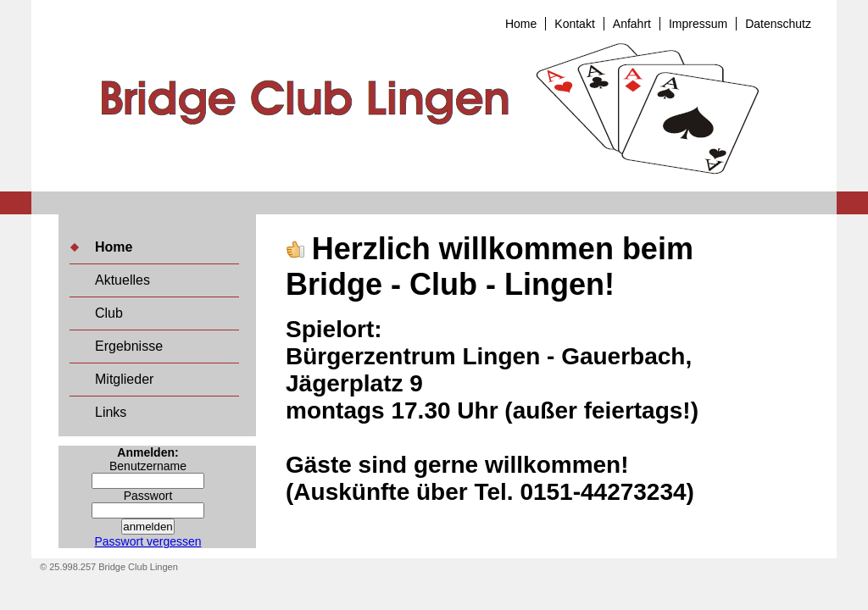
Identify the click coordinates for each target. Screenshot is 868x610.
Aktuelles (122, 280)
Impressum (698, 24)
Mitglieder (124, 379)
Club (109, 313)
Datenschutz (778, 24)
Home (521, 24)
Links (111, 412)
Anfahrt (632, 24)
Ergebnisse (129, 346)
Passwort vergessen (147, 541)
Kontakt (574, 24)
